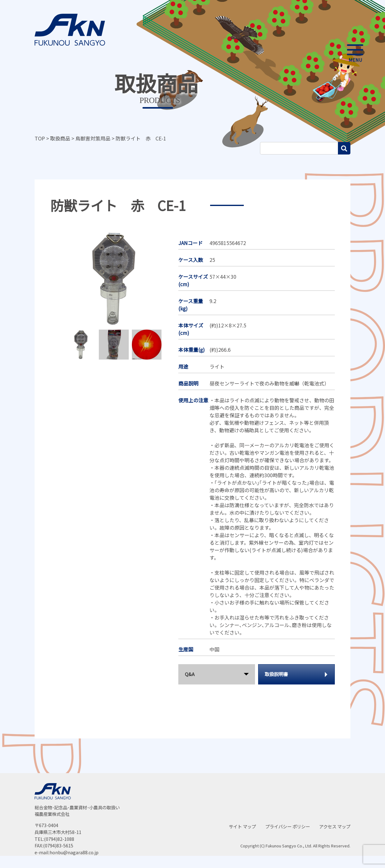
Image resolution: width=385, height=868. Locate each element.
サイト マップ (242, 826)
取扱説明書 (276, 674)
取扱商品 (60, 138)
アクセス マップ (335, 826)
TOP (40, 138)
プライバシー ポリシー (288, 826)
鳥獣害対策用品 (93, 138)
